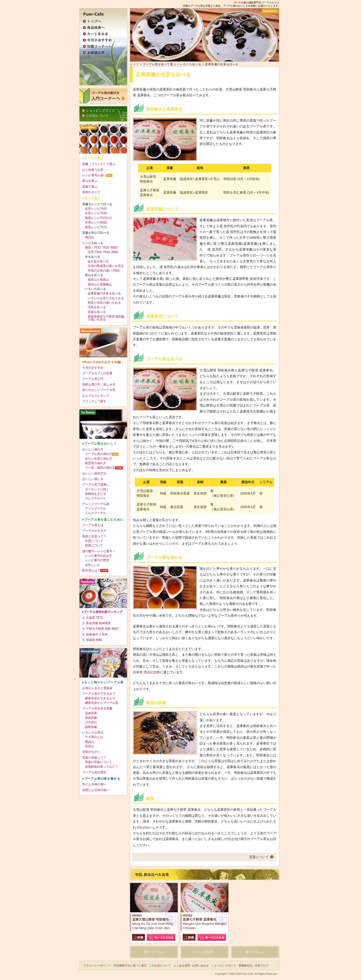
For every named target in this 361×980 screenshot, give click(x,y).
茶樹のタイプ (91, 192)
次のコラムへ (255, 952)
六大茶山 (91, 722)
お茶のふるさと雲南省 (97, 688)
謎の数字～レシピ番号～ (99, 551)
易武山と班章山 (98, 280)
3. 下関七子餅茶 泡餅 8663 (101, 629)
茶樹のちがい (91, 752)
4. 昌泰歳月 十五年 (95, 634)
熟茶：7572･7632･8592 (101, 248)
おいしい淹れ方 (93, 449)
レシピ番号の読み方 (99, 556)
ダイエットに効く (97, 489)
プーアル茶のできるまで (99, 694)
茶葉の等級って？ (94, 758)
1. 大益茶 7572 (93, 618)
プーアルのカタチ (94, 531)
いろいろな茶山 (93, 732)
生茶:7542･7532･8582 (103, 252)
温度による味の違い (96, 790)
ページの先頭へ (205, 952)
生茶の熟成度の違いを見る (106, 266)
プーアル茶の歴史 (94, 772)
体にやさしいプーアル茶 (99, 390)
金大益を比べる (98, 261)
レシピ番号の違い (94, 175)
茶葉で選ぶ (90, 187)
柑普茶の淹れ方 (96, 463)
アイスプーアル (96, 509)
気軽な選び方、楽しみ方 (99, 384)
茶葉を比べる (97, 312)
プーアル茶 (240, 3)
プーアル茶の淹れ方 (99, 454)
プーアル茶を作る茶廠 (97, 708)
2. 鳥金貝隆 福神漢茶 (97, 623)
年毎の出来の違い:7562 (104, 271)
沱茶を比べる (97, 307)
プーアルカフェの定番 (97, 373)
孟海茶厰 (91, 718)
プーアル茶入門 (93, 379)
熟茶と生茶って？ (94, 536)
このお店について (160, 965)
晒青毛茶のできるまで (100, 698)
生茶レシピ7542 (96, 209)
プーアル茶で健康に (96, 484)
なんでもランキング (96, 396)
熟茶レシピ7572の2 (98, 218)
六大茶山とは (94, 737)
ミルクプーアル (96, 513)
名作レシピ (93, 565)
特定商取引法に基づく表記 (130, 965)
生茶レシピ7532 (96, 213)
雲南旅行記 (245, 965)
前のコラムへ (154, 952)
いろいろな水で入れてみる (106, 298)
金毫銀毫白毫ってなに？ (102, 767)
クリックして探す (94, 401)
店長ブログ (262, 965)
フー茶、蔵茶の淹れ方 (100, 468)
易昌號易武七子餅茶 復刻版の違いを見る (106, 318)
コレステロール (96, 498)
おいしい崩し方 (93, 479)
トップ (134, 64)
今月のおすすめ (93, 368)
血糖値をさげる (96, 494)
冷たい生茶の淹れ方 (99, 459)
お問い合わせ (201, 965)
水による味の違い (94, 784)
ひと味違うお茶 (93, 170)
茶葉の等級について (99, 762)
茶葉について (259, 857)
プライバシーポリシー (97, 965)
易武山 (89, 237)
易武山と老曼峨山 (100, 284)
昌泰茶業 (91, 713)
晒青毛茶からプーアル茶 (102, 703)
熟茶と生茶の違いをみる (104, 303)
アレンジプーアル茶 (96, 504)
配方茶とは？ (91, 570)
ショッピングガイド (224, 965)
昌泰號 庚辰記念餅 (146, 672)
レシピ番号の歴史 (97, 560)
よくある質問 (182, 965)
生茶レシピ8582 (96, 222)
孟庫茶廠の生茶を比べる (104, 293)
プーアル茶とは (93, 525)
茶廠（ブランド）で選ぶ (99, 164)
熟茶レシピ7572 (96, 227)
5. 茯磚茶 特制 (92, 640)
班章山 (89, 746)
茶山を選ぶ (90, 181)
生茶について (94, 541)
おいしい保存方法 (94, 473)
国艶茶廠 (91, 727)
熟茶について (94, 545)
